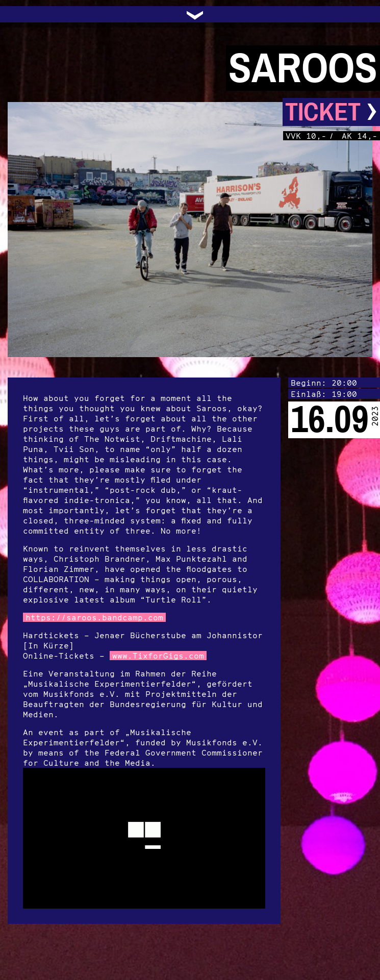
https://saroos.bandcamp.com (94, 617)
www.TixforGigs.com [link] (158, 656)
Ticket (331, 112)
